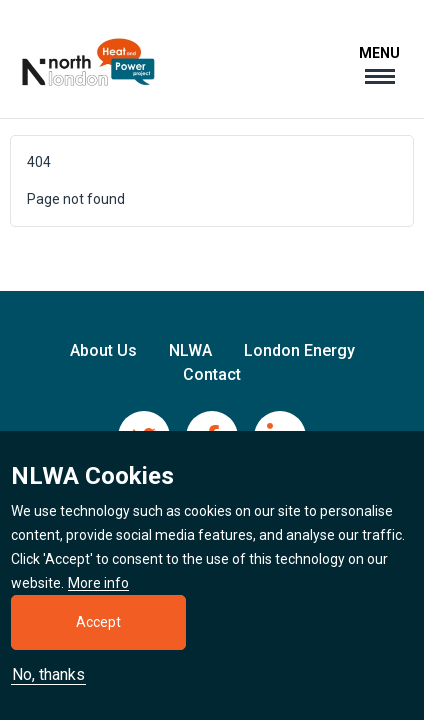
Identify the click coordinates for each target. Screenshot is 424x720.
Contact (212, 374)
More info (98, 592)
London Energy (299, 350)
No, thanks (48, 684)
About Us (103, 350)
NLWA (190, 350)
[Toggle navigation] (379, 64)
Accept (98, 631)
